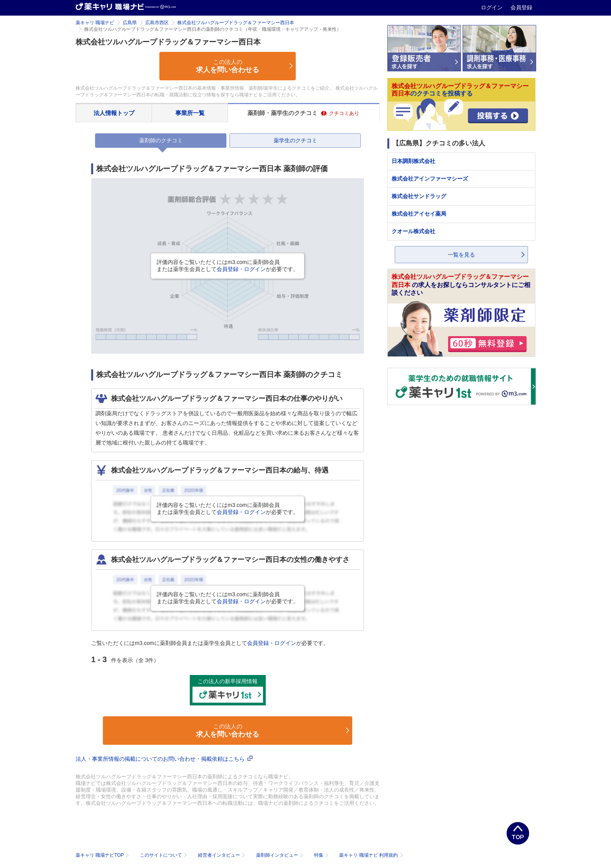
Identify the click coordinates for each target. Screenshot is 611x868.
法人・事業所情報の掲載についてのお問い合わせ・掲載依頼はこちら (164, 759)
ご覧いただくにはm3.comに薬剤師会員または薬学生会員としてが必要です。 (210, 643)
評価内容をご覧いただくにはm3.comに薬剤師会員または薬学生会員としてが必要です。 (228, 266)
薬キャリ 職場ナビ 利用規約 (371, 855)
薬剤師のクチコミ (161, 140)
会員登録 (521, 7)
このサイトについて (164, 855)
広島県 (130, 23)
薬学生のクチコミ (295, 140)
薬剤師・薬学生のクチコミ (303, 113)
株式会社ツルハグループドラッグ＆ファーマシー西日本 (236, 23)
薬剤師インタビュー (280, 855)
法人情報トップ (114, 113)
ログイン (493, 7)
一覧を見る (461, 255)
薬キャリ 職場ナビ (95, 23)
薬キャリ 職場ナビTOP (103, 855)
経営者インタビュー (222, 855)
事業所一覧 (190, 113)
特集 (322, 855)
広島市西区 (157, 23)
